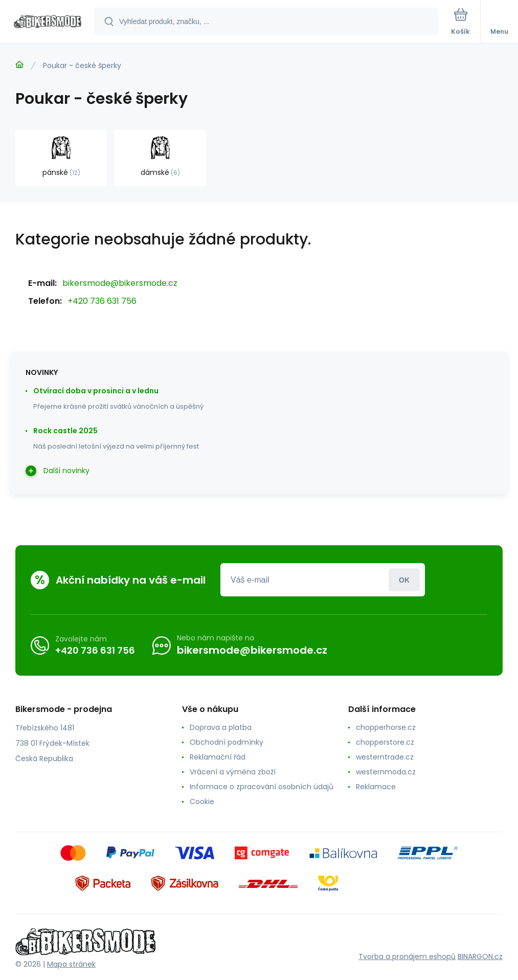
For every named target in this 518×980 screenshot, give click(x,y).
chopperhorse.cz (386, 727)
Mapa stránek (71, 964)
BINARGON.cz (480, 956)
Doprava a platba (221, 727)
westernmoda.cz (386, 772)
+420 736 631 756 (102, 301)
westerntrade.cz (385, 757)
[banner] (48, 22)
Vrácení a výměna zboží (233, 772)
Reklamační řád (218, 757)
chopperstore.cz (385, 742)
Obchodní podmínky (227, 742)
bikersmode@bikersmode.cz (120, 283)
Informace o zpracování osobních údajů (262, 787)
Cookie (202, 801)
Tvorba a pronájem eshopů (407, 956)
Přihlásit (404, 580)
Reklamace (376, 787)
